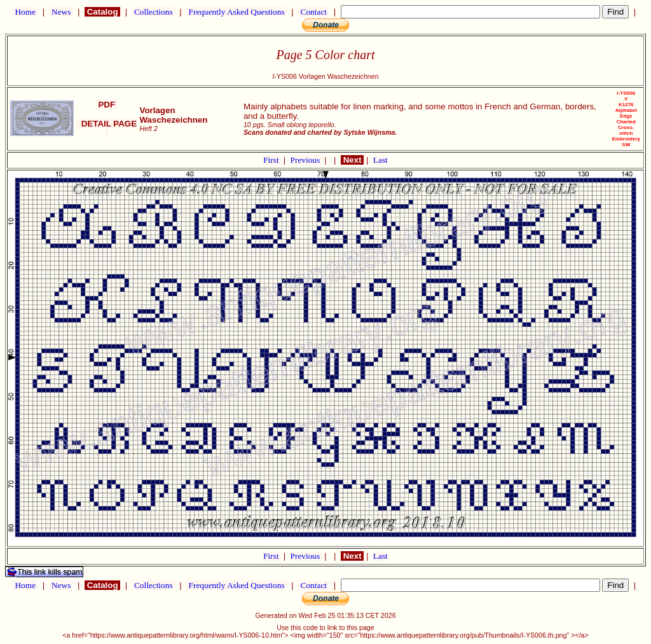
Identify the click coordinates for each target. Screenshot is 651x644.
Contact (313, 12)
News (61, 12)
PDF (107, 105)
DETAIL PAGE (106, 128)
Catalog (102, 12)
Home (25, 12)
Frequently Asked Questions (236, 12)
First (272, 160)
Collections (154, 12)
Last (380, 160)
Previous (306, 160)
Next (352, 160)
